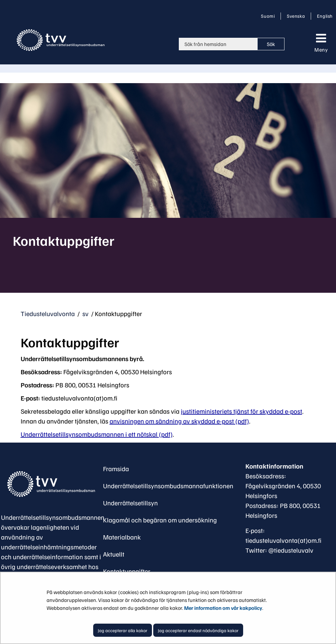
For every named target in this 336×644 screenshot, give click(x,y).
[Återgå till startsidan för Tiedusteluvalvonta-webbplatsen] (62, 40)
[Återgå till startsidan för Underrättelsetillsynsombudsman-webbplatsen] (50, 484)
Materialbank (122, 537)
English (325, 16)
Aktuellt (114, 554)
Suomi (269, 16)
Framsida (116, 469)
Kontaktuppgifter (127, 571)
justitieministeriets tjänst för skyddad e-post (241, 411)
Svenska (297, 16)
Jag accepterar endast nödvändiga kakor (198, 630)
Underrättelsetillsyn (130, 503)
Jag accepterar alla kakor (123, 630)
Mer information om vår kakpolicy (223, 608)
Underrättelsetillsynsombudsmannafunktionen (168, 486)
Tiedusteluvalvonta (48, 313)
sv (85, 313)
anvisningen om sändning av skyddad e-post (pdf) (179, 421)
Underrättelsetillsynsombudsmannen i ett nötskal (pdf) (97, 434)
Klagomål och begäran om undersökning (160, 520)
